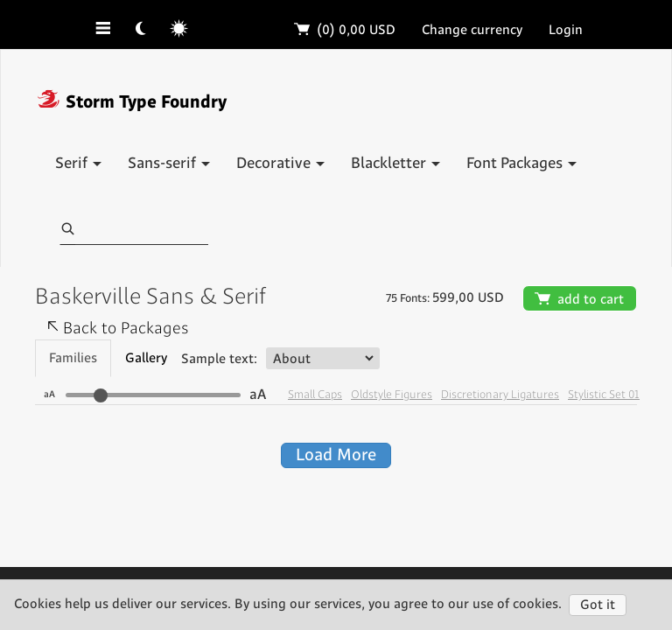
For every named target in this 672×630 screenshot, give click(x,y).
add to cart (580, 300)
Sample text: (219, 359)
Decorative (280, 164)
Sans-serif (169, 164)
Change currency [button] (472, 30)
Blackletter (395, 164)
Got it (598, 605)
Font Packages (521, 164)
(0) (345, 30)
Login (566, 30)
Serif (78, 164)
